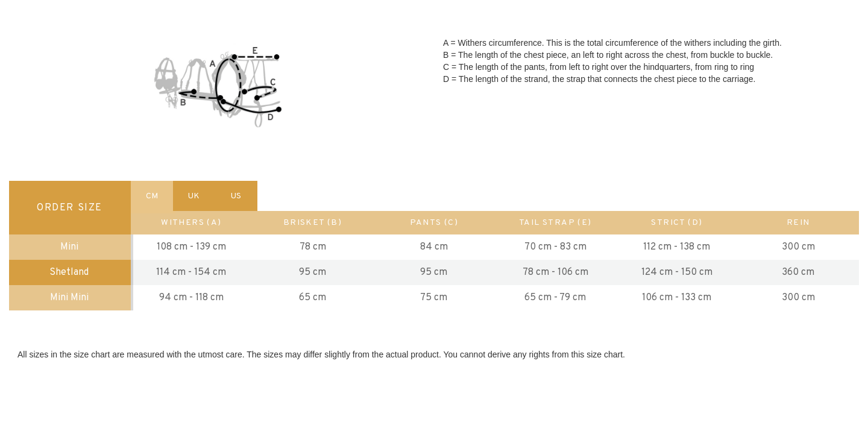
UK (194, 196)
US (236, 196)
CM (152, 196)
